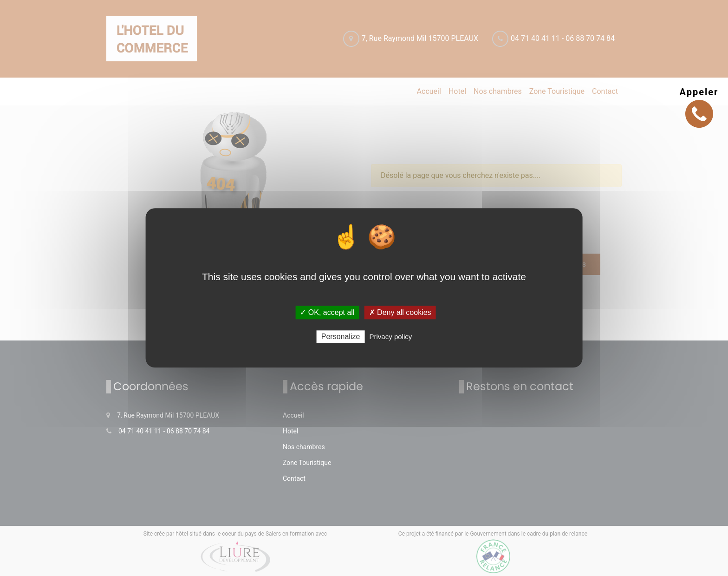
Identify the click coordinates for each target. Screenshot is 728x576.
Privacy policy (391, 337)
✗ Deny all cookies (400, 312)
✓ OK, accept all (327, 312)
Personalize (341, 337)
